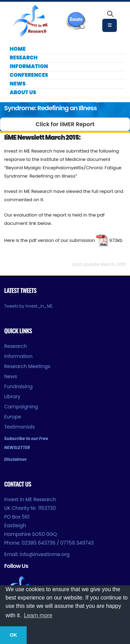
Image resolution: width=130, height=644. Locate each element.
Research (24, 58)
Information (29, 66)
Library (12, 397)
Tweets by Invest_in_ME (28, 306)
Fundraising (18, 386)
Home (18, 49)
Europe (13, 417)
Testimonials (19, 427)
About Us (23, 92)
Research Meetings (27, 366)
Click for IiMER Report (65, 124)
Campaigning (21, 407)
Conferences (29, 75)
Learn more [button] (38, 615)
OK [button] (14, 635)
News (18, 84)
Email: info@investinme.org (37, 554)
